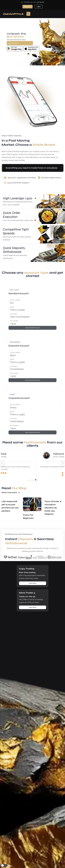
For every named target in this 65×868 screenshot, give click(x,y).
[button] (27, 480)
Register (28, 6)
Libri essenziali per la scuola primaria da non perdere (10, 508)
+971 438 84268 (38, 2)
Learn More (32, 583)
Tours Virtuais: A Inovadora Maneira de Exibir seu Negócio (53, 510)
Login (39, 7)
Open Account (14, 43)
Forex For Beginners (28, 519)
